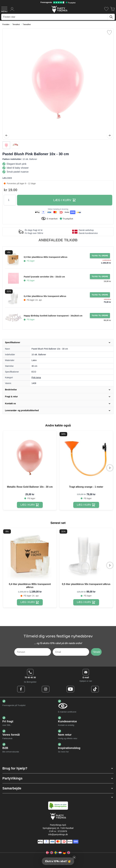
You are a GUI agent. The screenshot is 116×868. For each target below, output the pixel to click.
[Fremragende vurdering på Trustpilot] (58, 2)
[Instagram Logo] (46, 689)
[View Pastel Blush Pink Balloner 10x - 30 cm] (6, 145)
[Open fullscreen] (58, 84)
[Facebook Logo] (21, 689)
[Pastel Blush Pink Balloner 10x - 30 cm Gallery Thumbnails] (11, 145)
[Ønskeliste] (106, 9)
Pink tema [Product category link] (36, 377)
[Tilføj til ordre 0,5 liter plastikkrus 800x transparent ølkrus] (100, 256)
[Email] (71, 652)
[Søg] (111, 17)
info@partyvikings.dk (58, 834)
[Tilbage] (6, 135)
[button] (58, 768)
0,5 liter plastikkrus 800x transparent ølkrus (46, 257)
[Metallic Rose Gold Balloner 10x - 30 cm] (30, 505)
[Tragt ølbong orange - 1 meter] (86, 505)
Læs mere (7, 178)
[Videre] (110, 135)
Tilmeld (96, 652)
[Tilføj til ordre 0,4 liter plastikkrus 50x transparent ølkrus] (100, 295)
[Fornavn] (33, 652)
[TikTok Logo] (95, 689)
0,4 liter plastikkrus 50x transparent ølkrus (45, 296)
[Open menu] (4, 9)
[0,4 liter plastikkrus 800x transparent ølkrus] (30, 602)
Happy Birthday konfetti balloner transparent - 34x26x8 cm (53, 316)
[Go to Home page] (59, 9)
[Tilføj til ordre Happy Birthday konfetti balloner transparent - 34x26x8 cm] (100, 316)
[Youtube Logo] (70, 689)
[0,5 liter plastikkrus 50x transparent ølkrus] (86, 602)
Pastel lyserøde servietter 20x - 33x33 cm (44, 277)
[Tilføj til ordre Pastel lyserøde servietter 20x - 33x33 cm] (100, 277)
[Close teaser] (74, 857)
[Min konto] (12, 9)
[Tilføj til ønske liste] (109, 32)
